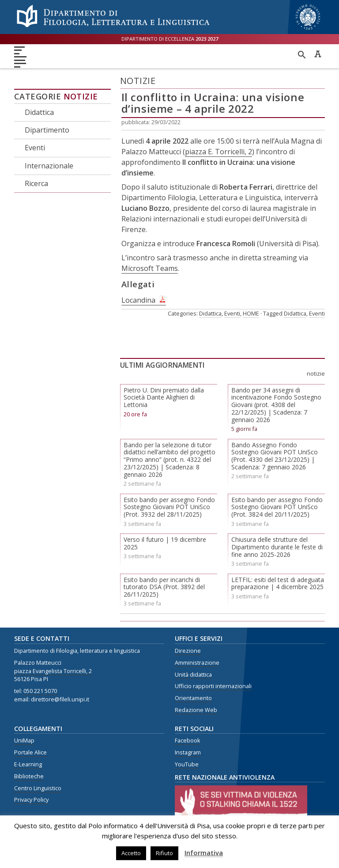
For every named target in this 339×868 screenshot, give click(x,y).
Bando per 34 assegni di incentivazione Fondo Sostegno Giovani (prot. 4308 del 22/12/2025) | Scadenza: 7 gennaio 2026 (276, 405)
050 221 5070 (40, 691)
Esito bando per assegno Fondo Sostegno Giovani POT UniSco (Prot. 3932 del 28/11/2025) (169, 507)
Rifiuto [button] (164, 853)
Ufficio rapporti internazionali (213, 686)
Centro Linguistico (38, 788)
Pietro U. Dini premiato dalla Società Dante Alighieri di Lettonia (164, 398)
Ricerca (36, 183)
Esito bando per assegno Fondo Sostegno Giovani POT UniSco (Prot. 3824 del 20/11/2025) (277, 507)
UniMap (24, 740)
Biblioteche (29, 776)
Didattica (39, 112)
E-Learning (28, 764)
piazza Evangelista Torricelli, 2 (53, 671)
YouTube (187, 764)
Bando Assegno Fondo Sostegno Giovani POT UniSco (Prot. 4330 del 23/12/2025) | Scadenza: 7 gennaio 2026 (275, 456)
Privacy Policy (31, 800)
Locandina (138, 300)
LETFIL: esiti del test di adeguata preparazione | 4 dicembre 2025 (278, 583)
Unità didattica (193, 675)
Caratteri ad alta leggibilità (318, 54)
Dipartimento (47, 130)
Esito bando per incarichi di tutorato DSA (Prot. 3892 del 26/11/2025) (164, 587)
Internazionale (49, 166)
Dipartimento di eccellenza (170, 39)
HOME (251, 313)
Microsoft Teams (150, 268)
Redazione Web (196, 710)
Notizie (81, 96)
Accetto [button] (131, 853)
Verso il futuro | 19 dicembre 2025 (165, 543)
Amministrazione (197, 663)
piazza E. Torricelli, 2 (218, 152)
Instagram (188, 752)
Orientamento (193, 698)
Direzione (188, 651)
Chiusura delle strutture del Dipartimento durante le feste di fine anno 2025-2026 (277, 547)
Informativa (204, 853)
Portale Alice (30, 752)
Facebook (187, 740)
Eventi (35, 148)
